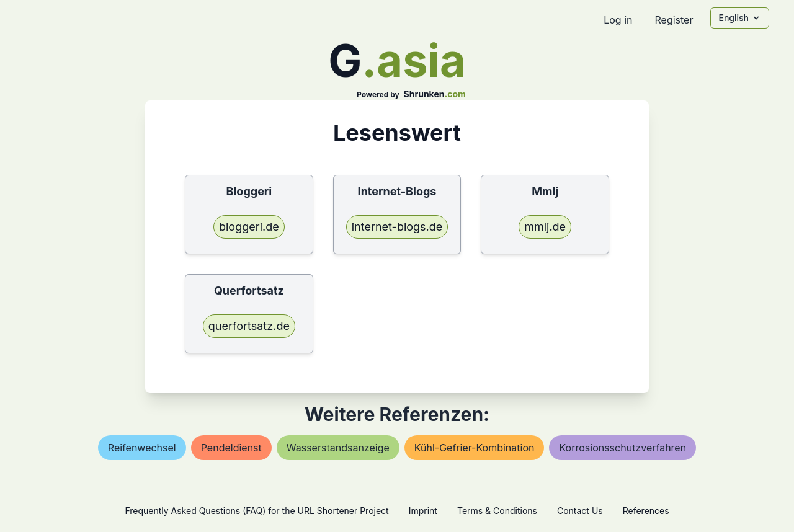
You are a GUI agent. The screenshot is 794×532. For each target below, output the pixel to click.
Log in (618, 20)
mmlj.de (545, 227)
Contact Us (580, 511)
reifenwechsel (142, 448)
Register (674, 20)
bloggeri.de (249, 227)
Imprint (423, 511)
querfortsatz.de (249, 326)
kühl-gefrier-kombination (475, 448)
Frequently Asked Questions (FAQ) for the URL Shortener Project (256, 511)
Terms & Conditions (497, 511)
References (646, 511)
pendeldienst (231, 448)
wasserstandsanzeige (338, 448)
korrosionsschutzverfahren (622, 448)
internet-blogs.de (397, 227)
